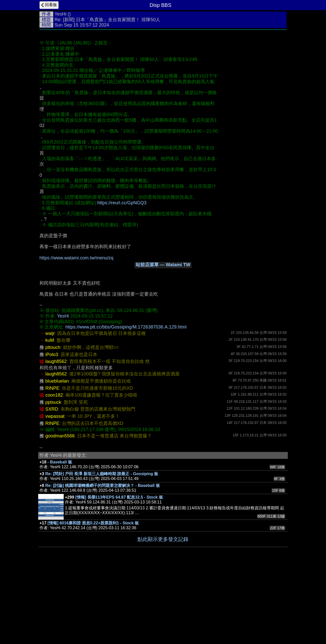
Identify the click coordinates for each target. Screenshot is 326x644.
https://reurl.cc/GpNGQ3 (122, 279)
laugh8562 (56, 438)
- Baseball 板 (60, 539)
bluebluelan (57, 458)
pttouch (53, 424)
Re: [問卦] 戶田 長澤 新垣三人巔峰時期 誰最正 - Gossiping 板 (102, 550)
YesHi (60, 14)
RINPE (52, 465)
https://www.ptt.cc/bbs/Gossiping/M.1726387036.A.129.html (126, 403)
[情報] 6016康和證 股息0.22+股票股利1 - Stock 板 (93, 599)
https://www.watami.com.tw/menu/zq (76, 334)
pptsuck (53, 479)
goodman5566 (60, 512)
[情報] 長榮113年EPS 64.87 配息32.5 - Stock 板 (119, 574)
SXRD (52, 486)
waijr (50, 410)
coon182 (54, 472)
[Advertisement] (163, 71)
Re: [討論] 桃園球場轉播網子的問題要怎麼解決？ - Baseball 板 (103, 562)
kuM (50, 417)
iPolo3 (52, 431)
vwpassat (55, 493)
